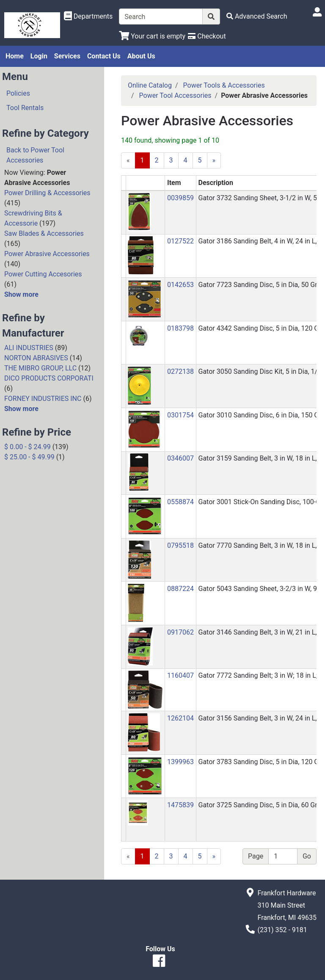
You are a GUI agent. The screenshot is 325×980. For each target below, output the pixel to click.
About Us (141, 56)
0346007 (180, 458)
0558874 (180, 502)
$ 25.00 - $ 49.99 (29, 457)
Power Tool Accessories (175, 95)
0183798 (180, 328)
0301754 (180, 415)
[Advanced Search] (257, 16)
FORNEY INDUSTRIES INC (43, 399)
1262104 (180, 718)
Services (67, 56)
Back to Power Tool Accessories (35, 155)
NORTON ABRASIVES (36, 358)
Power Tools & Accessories (224, 85)
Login (39, 56)
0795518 (180, 545)
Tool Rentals (25, 108)
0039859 (180, 198)
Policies (18, 93)
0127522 (180, 241)
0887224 (180, 589)
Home (15, 56)
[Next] (214, 856)
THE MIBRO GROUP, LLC (40, 368)
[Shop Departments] (88, 17)
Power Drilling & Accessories (47, 193)
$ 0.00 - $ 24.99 (28, 447)
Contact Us (104, 56)
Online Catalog (150, 85)
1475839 (180, 805)
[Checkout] (207, 36)
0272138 (180, 371)
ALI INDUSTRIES (29, 348)
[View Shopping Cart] (152, 36)
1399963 (180, 762)
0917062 (180, 632)
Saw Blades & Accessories (44, 233)
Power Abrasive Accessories (47, 254)
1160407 (180, 675)
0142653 (180, 285)
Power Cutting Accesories (43, 274)
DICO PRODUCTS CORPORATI (49, 378)
